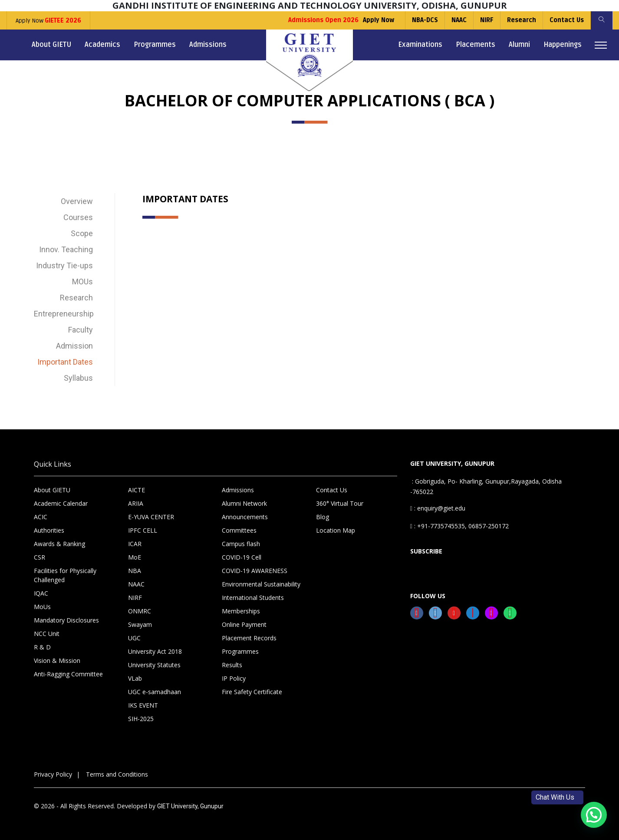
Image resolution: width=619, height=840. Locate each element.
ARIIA (136, 503)
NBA (135, 571)
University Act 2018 (155, 651)
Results (232, 665)
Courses (78, 217)
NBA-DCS (425, 20)
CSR (40, 557)
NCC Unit (47, 634)
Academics (102, 45)
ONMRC (140, 611)
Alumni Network (244, 503)
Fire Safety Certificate (252, 692)
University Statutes (154, 665)
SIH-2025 (141, 719)
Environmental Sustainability (261, 584)
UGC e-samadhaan (155, 692)
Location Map (336, 530)
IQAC (41, 593)
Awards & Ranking (59, 544)
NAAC (459, 20)
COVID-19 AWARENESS (255, 571)
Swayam (140, 624)
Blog (323, 517)
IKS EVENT (143, 705)
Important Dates (65, 362)
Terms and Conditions (117, 774)
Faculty (81, 330)
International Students (253, 598)
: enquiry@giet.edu (438, 508)
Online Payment (244, 624)
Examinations (420, 45)
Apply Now (48, 21)
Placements (476, 45)
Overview (77, 201)
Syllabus (78, 378)
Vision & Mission (57, 660)
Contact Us (567, 20)
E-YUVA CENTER (151, 517)
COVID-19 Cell (242, 557)
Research (522, 20)
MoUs (42, 607)
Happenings (563, 45)
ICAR (135, 544)
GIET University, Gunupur (190, 806)
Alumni (519, 45)
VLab (135, 678)
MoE (135, 557)
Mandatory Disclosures (66, 620)
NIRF (487, 20)
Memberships (241, 611)
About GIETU (51, 45)
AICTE (137, 490)
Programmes (155, 45)
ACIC (41, 517)
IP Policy (234, 678)
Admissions (208, 45)
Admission (74, 346)
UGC (134, 638)
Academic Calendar (61, 503)
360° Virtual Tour (340, 503)
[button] (594, 815)
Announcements (245, 517)
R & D (42, 647)
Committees (239, 530)
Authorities (49, 530)
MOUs (82, 282)
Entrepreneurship (63, 314)
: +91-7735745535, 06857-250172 (459, 526)
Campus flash (241, 544)
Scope (82, 233)
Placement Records (249, 638)
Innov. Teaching (66, 249)
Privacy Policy (53, 774)
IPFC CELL (143, 530)
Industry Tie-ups (64, 265)
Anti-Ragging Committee (68, 674)
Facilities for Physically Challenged (65, 575)
